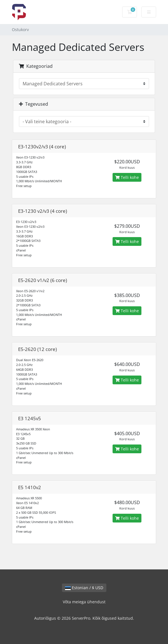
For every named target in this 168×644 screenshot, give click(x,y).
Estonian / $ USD (84, 588)
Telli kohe (127, 177)
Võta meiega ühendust (84, 602)
